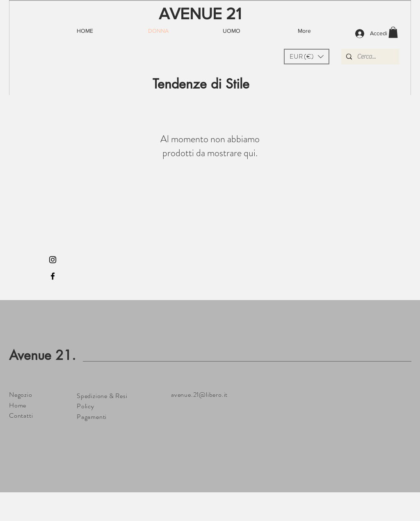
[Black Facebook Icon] (53, 276)
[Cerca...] (369, 57)
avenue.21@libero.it (199, 395)
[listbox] (307, 57)
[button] (307, 57)
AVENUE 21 (200, 14)
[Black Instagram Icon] (53, 260)
